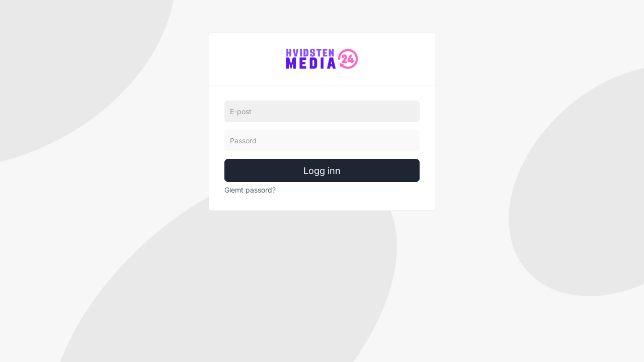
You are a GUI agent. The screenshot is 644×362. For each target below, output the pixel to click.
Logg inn (322, 170)
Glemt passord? (250, 190)
